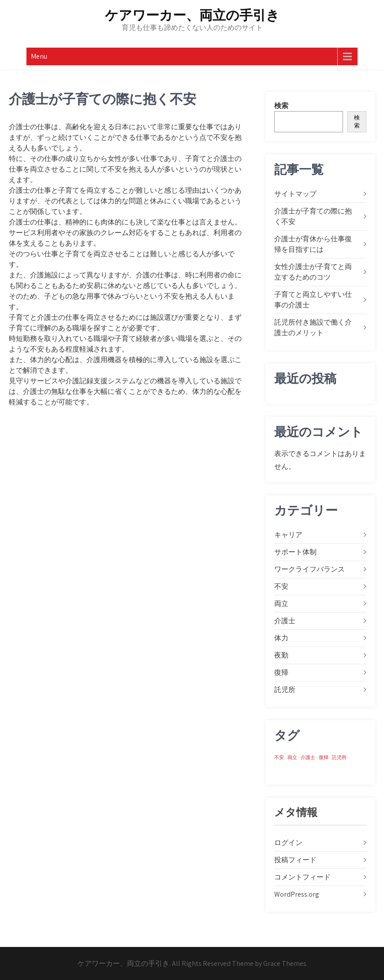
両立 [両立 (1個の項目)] (292, 757)
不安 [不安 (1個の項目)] (279, 757)
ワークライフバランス (309, 569)
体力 (281, 638)
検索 (281, 106)
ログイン (288, 843)
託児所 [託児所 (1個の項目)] (339, 757)
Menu (39, 56)
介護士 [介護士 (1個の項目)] (308, 757)
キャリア (288, 535)
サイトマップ (295, 194)
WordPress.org (297, 894)
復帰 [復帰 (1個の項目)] (324, 757)
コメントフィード (302, 877)
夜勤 (281, 655)
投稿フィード (295, 860)
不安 (281, 586)
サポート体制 (295, 552)
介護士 (285, 621)
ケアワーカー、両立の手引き (192, 15)
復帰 (281, 672)
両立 (281, 604)
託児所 (285, 690)
